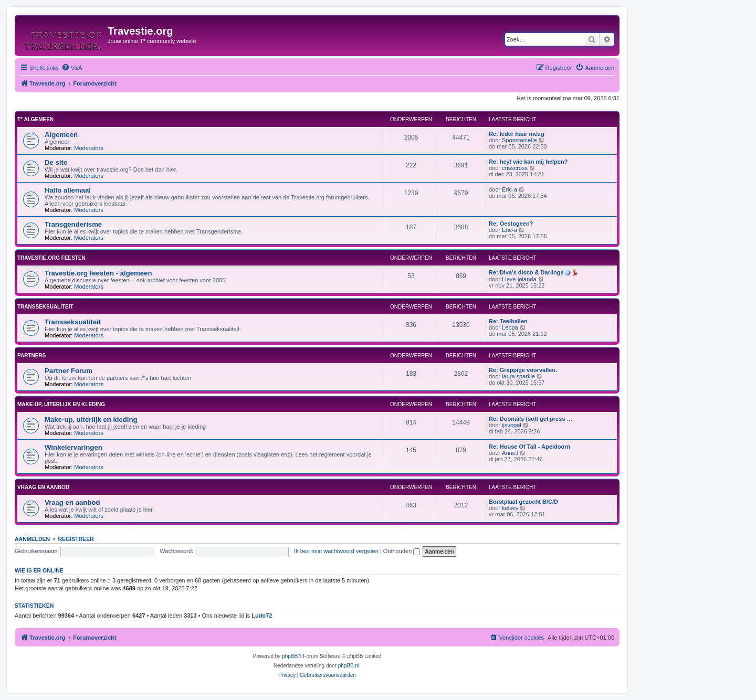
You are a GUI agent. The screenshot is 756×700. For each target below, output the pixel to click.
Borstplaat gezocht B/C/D (523, 502)
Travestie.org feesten (51, 258)
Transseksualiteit (45, 307)
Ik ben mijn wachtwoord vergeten (336, 551)
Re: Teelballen (508, 321)
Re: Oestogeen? (511, 224)
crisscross (515, 168)
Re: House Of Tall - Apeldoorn (529, 447)
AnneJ (510, 453)
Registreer (76, 539)
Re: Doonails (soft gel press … (531, 419)
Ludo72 (262, 616)
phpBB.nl (349, 666)
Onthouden (402, 551)
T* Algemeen (35, 119)
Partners (31, 356)
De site (56, 162)
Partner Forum (69, 371)
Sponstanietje (519, 140)
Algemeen (61, 135)
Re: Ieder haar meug (517, 134)
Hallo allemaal (68, 190)
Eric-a (510, 189)
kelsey (510, 508)
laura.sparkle (518, 376)
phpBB (290, 656)
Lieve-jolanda (519, 279)
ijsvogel (512, 425)
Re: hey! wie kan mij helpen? (528, 162)
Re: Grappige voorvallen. (523, 370)
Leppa (510, 327)
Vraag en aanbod (43, 487)
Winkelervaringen (73, 447)
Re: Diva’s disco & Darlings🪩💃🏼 (534, 272)
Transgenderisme (73, 224)
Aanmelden (32, 539)
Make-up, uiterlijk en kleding (61, 404)
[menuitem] (72, 68)
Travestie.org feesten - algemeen (98, 273)
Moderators (89, 148)
